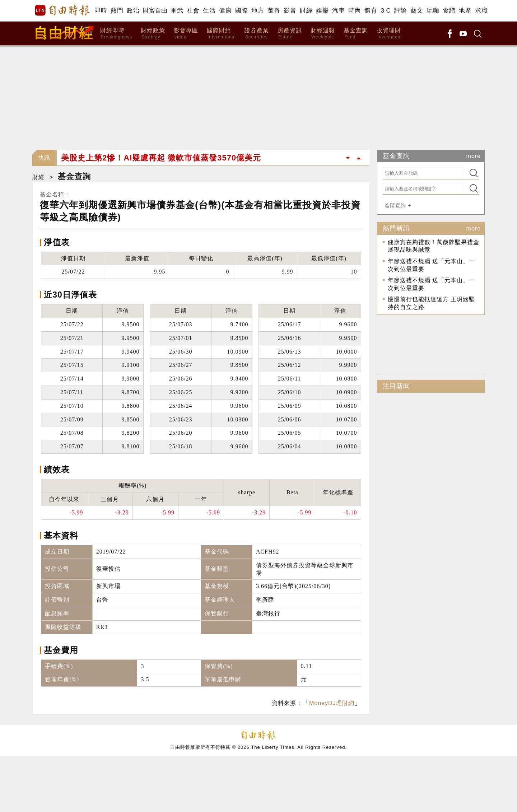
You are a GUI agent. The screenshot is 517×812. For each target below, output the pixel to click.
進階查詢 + (398, 205)
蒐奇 (274, 11)
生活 (209, 11)
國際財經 (221, 34)
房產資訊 (290, 34)
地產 (465, 11)
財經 (306, 11)
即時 (101, 11)
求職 (481, 11)
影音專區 (186, 34)
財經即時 (116, 34)
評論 (400, 11)
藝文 (417, 11)
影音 (290, 11)
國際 (241, 11)
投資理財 (389, 34)
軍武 (177, 11)
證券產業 (257, 34)
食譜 (449, 11)
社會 (193, 11)
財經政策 (153, 34)
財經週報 (323, 34)
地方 (258, 11)
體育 (371, 11)
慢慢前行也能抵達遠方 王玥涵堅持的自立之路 (431, 303)
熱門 (117, 11)
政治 (133, 11)
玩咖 (433, 11)
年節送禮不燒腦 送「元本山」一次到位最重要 (431, 265)
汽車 (338, 11)
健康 (225, 11)
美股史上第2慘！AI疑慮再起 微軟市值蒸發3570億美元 (161, 158)
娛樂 (322, 11)
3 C (386, 11)
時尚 (355, 11)
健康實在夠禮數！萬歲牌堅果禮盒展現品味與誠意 (434, 246)
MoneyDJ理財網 (332, 703)
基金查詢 (356, 34)
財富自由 (155, 11)
